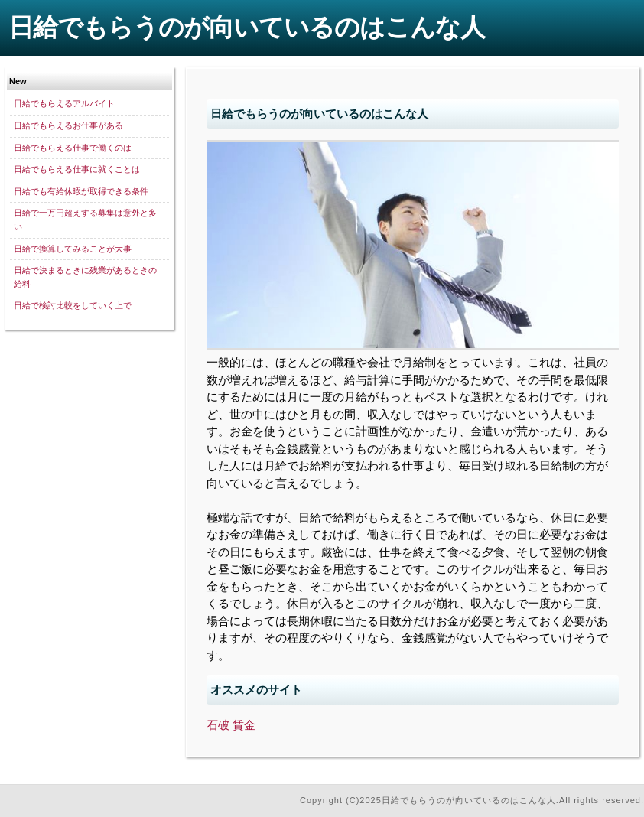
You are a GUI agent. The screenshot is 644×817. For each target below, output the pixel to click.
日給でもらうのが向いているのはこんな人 (247, 27)
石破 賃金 (231, 725)
